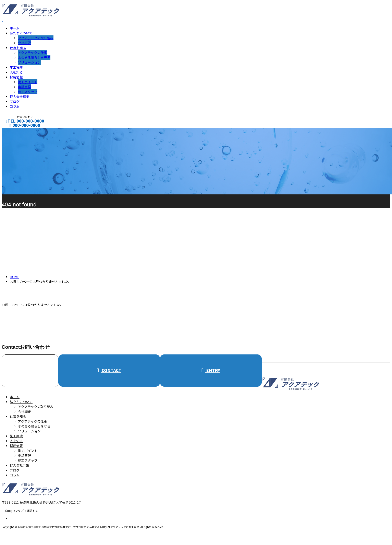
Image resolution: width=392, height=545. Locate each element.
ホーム (15, 29)
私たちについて (21, 34)
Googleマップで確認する (21, 512)
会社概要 (24, 44)
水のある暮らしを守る (34, 59)
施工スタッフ (28, 93)
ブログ (15, 103)
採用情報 (16, 78)
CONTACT (16, 132)
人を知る (16, 73)
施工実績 (16, 68)
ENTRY (211, 371)
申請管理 (24, 88)
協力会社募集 (20, 98)
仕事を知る (18, 49)
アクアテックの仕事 (32, 54)
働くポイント (28, 83)
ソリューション (29, 64)
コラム (15, 107)
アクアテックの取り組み (36, 39)
